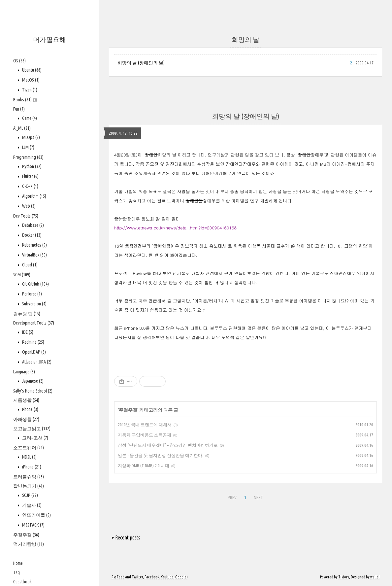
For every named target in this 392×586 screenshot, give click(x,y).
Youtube (167, 577)
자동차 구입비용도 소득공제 (145, 435)
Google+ (182, 577)
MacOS (30, 80)
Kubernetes (34, 245)
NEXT (259, 498)
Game (29, 118)
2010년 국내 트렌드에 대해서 (145, 425)
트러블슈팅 (29, 477)
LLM (28, 147)
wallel (375, 577)
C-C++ (30, 186)
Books (25, 100)
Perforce (32, 294)
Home (18, 563)
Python (31, 166)
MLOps (31, 137)
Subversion (34, 304)
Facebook (152, 577)
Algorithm (34, 196)
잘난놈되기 (29, 486)
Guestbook (22, 582)
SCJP (30, 495)
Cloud (29, 265)
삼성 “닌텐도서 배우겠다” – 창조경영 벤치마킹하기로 (168, 445)
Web (28, 206)
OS (19, 61)
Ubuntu (31, 70)
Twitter (137, 577)
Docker (31, 235)
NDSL (29, 457)
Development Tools (34, 323)
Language (24, 372)
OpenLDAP (33, 352)
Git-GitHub (35, 284)
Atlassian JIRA (36, 362)
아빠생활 (26, 419)
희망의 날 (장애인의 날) (141, 63)
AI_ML (22, 128)
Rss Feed (118, 577)
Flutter (30, 176)
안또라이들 (36, 515)
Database (33, 225)
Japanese (32, 381)
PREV (232, 498)
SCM (22, 275)
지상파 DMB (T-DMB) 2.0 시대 (144, 465)
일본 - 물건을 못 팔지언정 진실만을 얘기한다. (161, 455)
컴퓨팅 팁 (27, 314)
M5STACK (33, 525)
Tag (16, 572)
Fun (19, 109)
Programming (28, 157)
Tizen (29, 90)
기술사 (31, 505)
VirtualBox (34, 255)
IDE (27, 332)
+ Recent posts (126, 537)
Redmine (33, 342)
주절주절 (26, 535)
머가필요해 (49, 39)
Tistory (344, 577)
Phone (30, 409)
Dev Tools (26, 216)
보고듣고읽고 (32, 429)
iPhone (31, 467)
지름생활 (26, 400)
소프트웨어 (29, 448)
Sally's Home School (33, 391)
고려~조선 (35, 438)
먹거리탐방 (29, 544)
